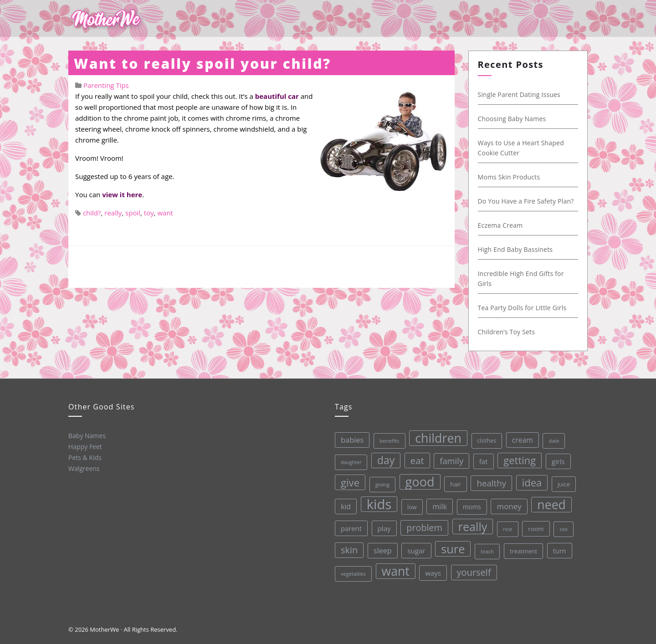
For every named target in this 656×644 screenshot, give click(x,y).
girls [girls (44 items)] (558, 460)
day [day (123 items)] (385, 460)
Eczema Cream (499, 225)
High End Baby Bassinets (514, 249)
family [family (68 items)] (451, 460)
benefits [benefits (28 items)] (389, 441)
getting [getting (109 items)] (519, 460)
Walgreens (84, 468)
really (113, 213)
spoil (133, 213)
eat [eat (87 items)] (417, 460)
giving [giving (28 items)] (382, 484)
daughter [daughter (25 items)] (351, 462)
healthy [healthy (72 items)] (491, 483)
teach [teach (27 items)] (487, 551)
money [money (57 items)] (509, 506)
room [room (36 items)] (536, 528)
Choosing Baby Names (510, 119)
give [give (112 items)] (350, 482)
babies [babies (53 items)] (352, 440)
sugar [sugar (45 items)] (416, 550)
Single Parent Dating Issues (518, 95)
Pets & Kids (85, 457)
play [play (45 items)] (384, 528)
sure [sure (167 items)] (453, 548)
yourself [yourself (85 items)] (474, 572)
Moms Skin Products (507, 177)
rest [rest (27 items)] (508, 529)
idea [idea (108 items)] (532, 482)
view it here (122, 194)
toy (149, 213)
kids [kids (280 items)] (379, 504)
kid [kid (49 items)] (345, 506)
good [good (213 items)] (420, 481)
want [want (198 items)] (395, 571)
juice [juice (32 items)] (563, 483)
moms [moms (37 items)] (471, 506)
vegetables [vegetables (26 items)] (353, 574)
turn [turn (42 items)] (559, 550)
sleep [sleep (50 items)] (383, 551)
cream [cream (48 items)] (522, 440)
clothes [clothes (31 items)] (486, 440)
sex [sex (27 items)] (564, 528)
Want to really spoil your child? (202, 64)
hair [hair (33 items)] (456, 484)
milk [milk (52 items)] (440, 506)
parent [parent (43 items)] (351, 528)
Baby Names (87, 436)
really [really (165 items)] (472, 526)
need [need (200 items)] (551, 504)
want (165, 213)
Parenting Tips (106, 85)
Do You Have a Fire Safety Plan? (524, 201)
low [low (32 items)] (412, 506)
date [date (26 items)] (553, 440)
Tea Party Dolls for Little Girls (520, 308)
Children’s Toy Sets (505, 332)
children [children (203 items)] (438, 438)
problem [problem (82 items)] (424, 527)
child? (92, 213)
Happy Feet (85, 447)
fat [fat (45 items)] (483, 461)
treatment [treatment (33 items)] (523, 551)
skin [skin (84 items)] (349, 550)
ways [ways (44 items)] (433, 572)
